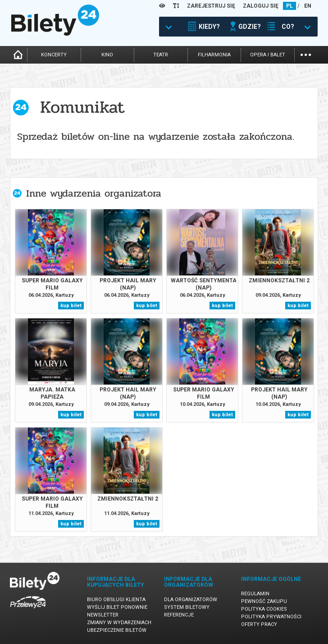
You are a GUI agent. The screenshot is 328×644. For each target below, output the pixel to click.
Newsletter (103, 615)
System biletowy (187, 607)
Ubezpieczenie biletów (117, 630)
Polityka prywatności (271, 617)
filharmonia (214, 55)
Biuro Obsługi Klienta (116, 600)
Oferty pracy (259, 624)
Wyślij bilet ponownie (117, 607)
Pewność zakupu (264, 601)
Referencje (179, 615)
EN (308, 6)
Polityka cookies (264, 609)
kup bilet (71, 306)
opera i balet (268, 55)
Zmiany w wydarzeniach (119, 623)
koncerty (54, 55)
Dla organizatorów (191, 600)
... (306, 54)
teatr (161, 55)
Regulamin (255, 594)
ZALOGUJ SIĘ (261, 6)
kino (107, 55)
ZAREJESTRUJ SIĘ (211, 6)
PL (289, 6)
